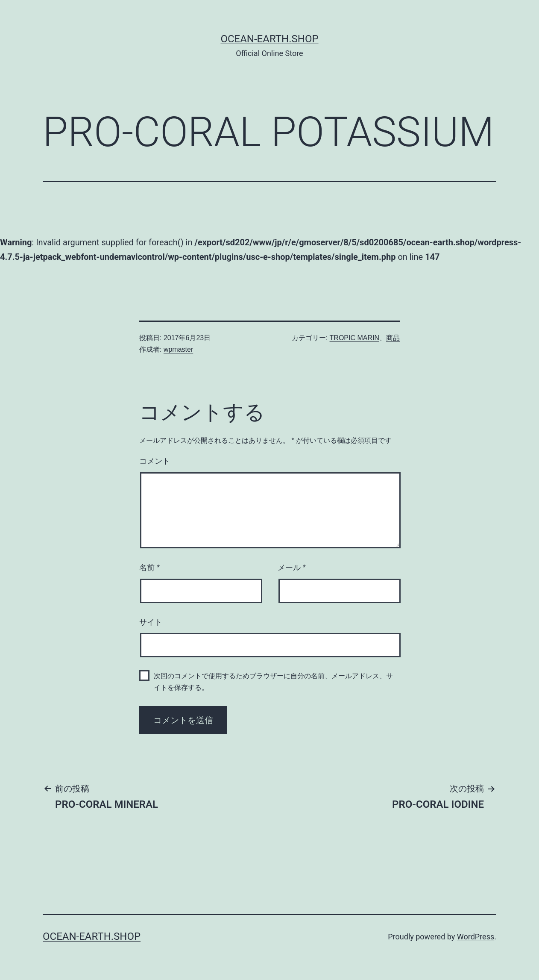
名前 (149, 568)
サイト (151, 622)
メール (292, 568)
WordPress (476, 937)
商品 (393, 338)
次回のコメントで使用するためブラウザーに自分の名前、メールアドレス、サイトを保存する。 (273, 682)
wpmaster (178, 349)
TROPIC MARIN (354, 338)
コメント (155, 461)
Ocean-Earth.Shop (269, 39)
